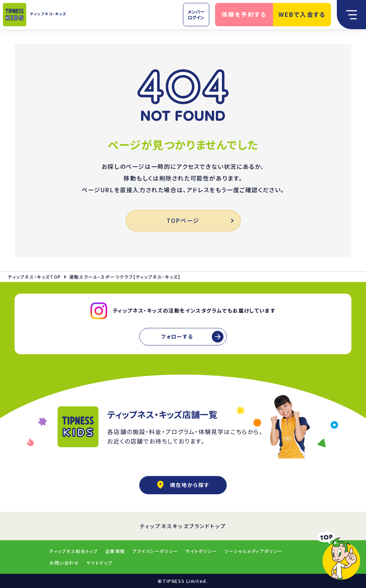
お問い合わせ (64, 563)
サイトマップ (100, 563)
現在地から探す (183, 485)
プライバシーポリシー (155, 551)
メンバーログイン (196, 14)
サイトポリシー (201, 551)
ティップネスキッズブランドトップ (183, 526)
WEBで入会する (302, 14)
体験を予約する (244, 14)
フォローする (177, 336)
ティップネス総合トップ (74, 551)
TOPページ (200, 220)
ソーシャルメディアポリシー (254, 551)
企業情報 (115, 551)
